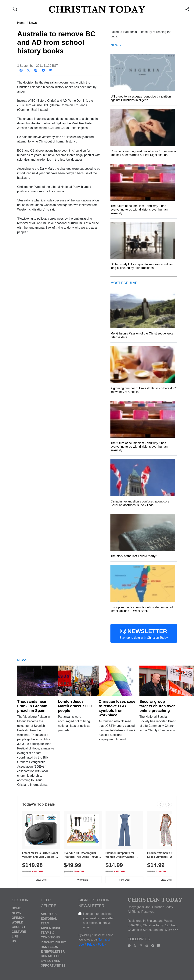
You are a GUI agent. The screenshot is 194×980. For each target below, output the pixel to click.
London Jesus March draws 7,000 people (75, 706)
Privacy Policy (53, 942)
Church (18, 927)
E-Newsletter (53, 951)
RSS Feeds (49, 947)
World (17, 922)
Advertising (51, 928)
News (33, 23)
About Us (49, 914)
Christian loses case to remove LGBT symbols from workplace (117, 708)
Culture (19, 932)
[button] (6, 10)
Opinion (18, 918)
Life (15, 936)
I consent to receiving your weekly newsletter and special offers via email (98, 921)
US (14, 941)
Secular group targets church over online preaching (157, 706)
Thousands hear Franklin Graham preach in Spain (32, 706)
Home (21, 23)
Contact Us (51, 956)
